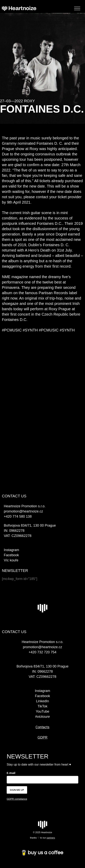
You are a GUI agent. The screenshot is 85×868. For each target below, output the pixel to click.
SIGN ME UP (17, 790)
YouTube (42, 711)
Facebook (11, 555)
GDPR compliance (17, 799)
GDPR (42, 737)
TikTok (42, 706)
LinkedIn (42, 701)
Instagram (11, 550)
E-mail (11, 773)
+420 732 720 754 (43, 652)
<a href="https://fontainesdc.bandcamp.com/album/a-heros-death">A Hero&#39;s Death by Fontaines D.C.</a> (42, 462)
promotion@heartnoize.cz (42, 647)
